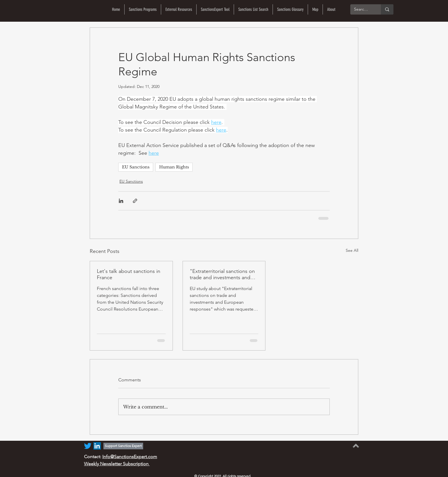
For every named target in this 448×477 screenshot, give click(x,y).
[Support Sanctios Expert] (123, 446)
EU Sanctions (136, 167)
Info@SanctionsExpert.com (130, 457)
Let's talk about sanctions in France (129, 274)
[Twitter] (88, 446)
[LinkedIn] (97, 446)
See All (352, 250)
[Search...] (361, 9)
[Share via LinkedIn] (121, 201)
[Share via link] (135, 201)
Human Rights (174, 167)
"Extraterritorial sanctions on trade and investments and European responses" (222, 274)
